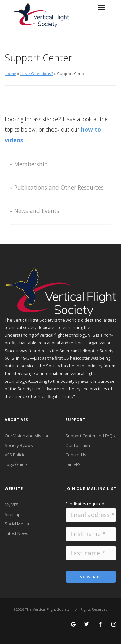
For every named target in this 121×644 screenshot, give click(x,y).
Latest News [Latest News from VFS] (17, 533)
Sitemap (13, 514)
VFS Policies (16, 455)
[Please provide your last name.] (91, 553)
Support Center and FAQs (90, 436)
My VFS (12, 505)
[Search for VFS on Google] (73, 625)
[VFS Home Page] (60, 291)
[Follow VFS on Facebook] (100, 625)
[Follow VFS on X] (87, 625)
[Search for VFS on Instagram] (114, 625)
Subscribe (91, 577)
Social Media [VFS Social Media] (17, 524)
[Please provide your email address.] (91, 515)
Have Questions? (37, 74)
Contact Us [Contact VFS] (76, 455)
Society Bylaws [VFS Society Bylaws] (19, 445)
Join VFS (73, 464)
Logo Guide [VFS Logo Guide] (16, 464)
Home (11, 74)
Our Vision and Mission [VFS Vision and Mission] (27, 436)
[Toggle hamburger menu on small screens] (101, 9)
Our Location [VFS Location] (78, 445)
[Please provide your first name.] (91, 534)
